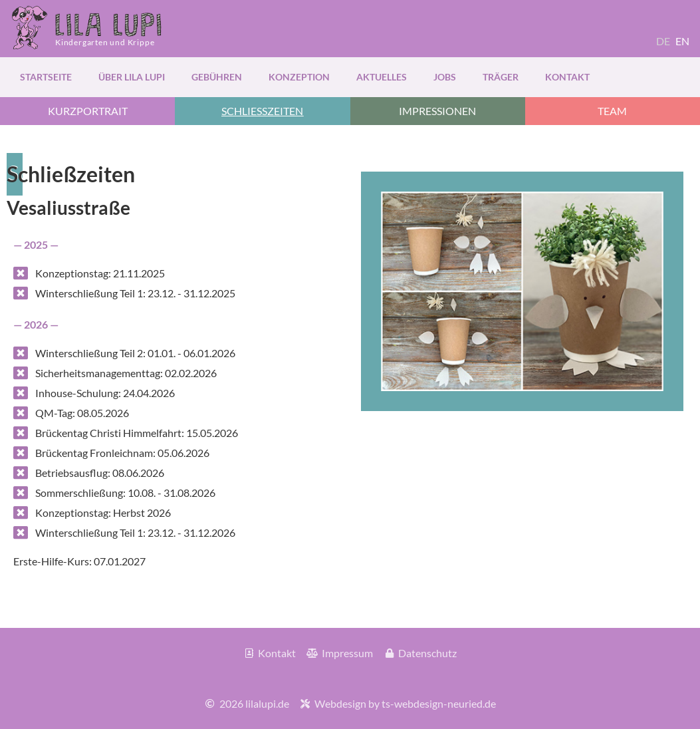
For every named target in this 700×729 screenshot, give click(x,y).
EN (682, 41)
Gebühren (217, 77)
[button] (262, 111)
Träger (501, 77)
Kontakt (567, 77)
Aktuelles (382, 77)
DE (663, 41)
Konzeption (299, 77)
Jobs (445, 77)
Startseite (46, 77)
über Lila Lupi (132, 77)
